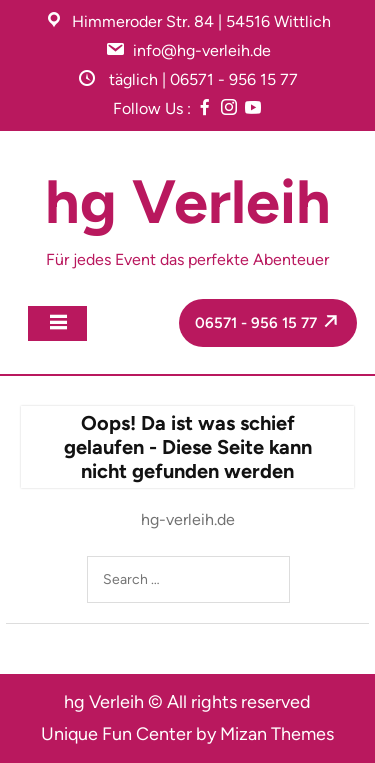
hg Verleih (188, 201)
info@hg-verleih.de (202, 50)
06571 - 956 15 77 (270, 321)
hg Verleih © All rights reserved (187, 702)
